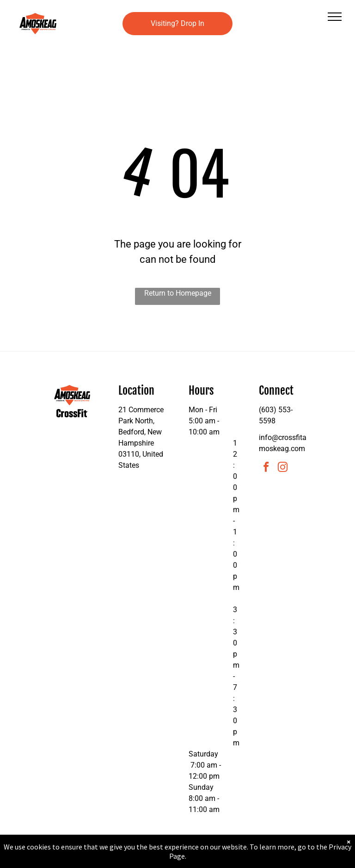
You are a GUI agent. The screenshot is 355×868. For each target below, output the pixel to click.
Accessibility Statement (196, 858)
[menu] (335, 17)
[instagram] (283, 468)
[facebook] (266, 468)
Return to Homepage (178, 293)
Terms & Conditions (254, 858)
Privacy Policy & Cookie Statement (120, 858)
